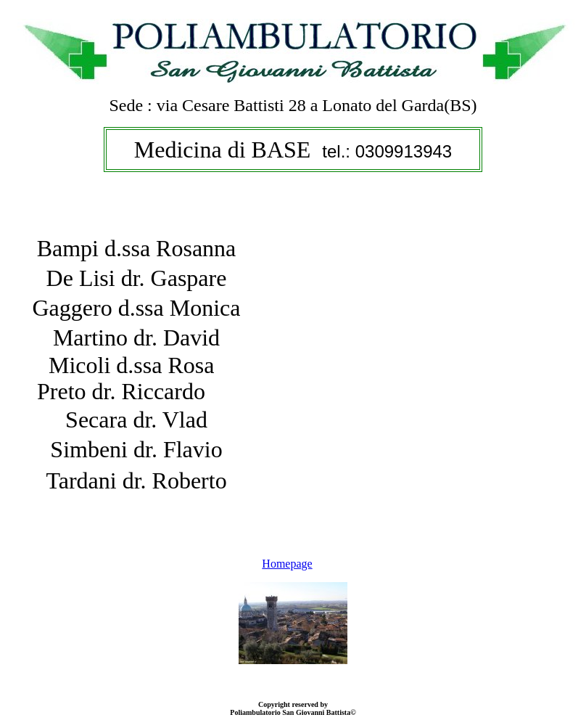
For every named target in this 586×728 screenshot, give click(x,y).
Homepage (287, 564)
